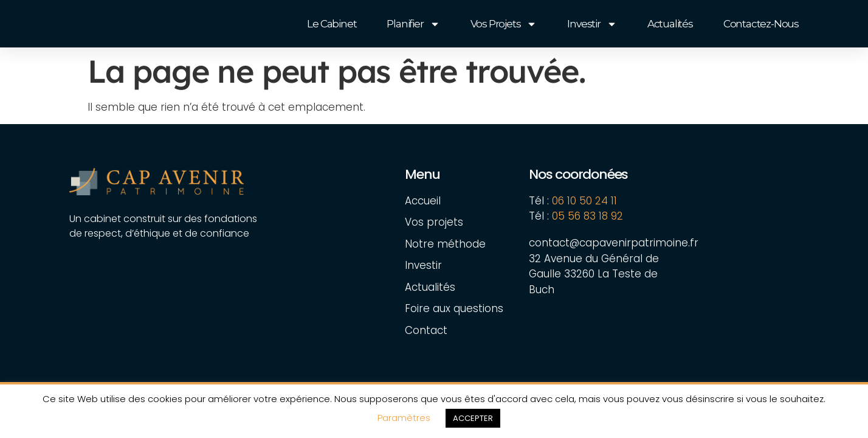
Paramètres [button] (404, 418)
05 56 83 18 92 (589, 216)
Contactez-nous (761, 24)
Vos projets (504, 24)
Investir (592, 24)
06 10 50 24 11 (584, 201)
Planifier (413, 24)
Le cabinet (332, 24)
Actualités (670, 24)
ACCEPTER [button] (473, 418)
